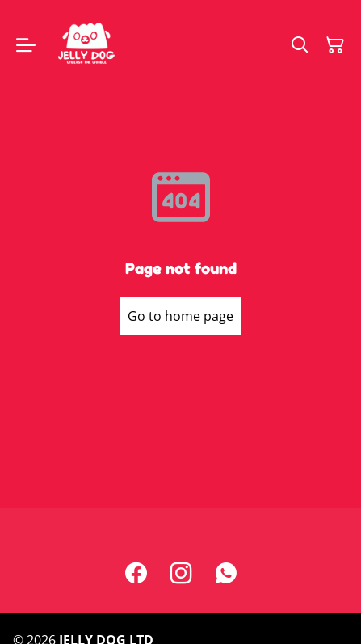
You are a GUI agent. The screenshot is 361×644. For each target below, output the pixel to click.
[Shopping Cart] (335, 45)
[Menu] (26, 45)
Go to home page (180, 316)
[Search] (300, 45)
